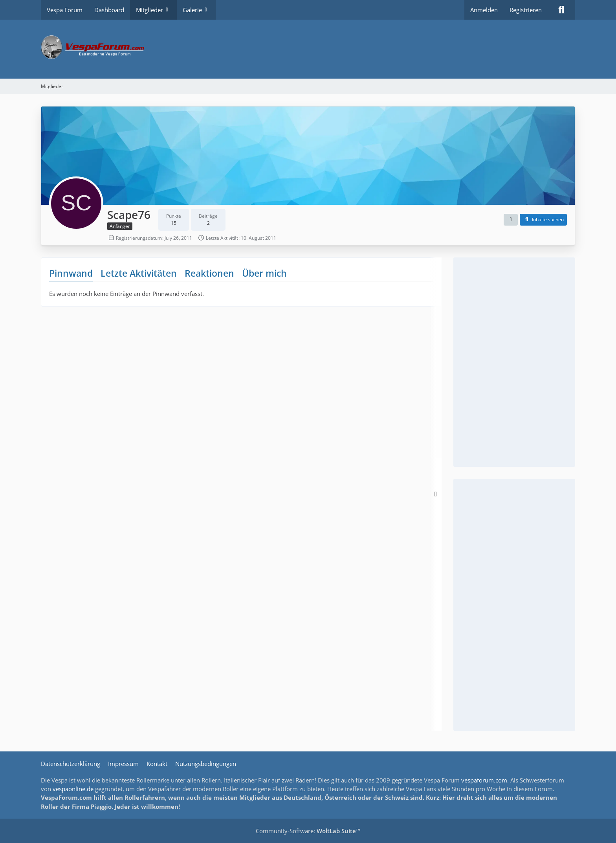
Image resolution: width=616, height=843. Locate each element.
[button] (511, 220)
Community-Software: (308, 831)
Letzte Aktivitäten (139, 273)
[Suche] (561, 10)
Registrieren (526, 10)
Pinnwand (71, 273)
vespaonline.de (73, 789)
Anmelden (484, 10)
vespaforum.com (484, 780)
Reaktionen (209, 273)
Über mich (264, 273)
